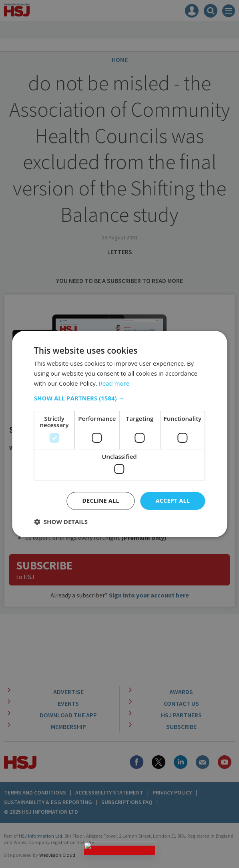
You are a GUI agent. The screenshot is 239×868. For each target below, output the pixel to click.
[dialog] (119, 434)
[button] (119, 398)
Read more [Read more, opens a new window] (114, 383)
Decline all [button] (100, 501)
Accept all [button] (173, 501)
